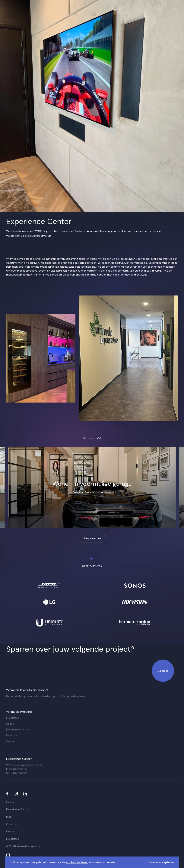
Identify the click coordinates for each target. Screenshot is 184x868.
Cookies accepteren (161, 862)
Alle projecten (92, 538)
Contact (163, 671)
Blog (9, 817)
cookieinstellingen (77, 862)
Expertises (13, 718)
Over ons (12, 735)
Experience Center (18, 729)
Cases (10, 724)
